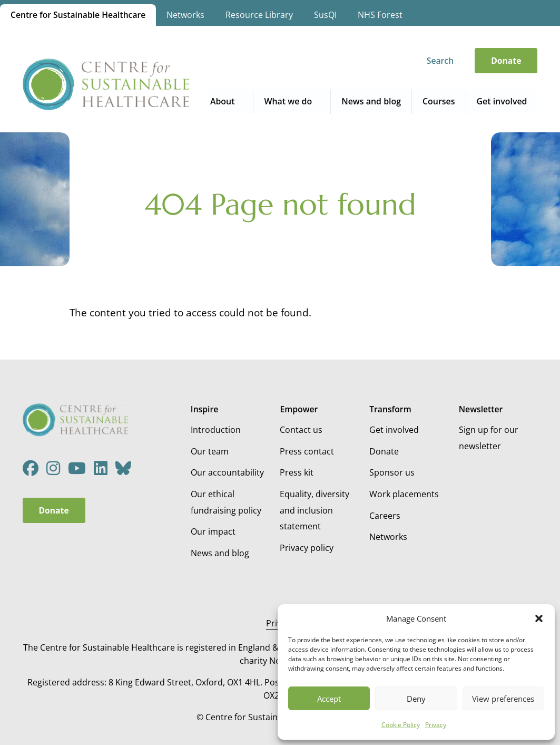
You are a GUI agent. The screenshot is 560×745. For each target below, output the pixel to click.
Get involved (502, 101)
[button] (539, 618)
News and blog (373, 101)
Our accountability (227, 472)
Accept (329, 699)
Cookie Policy (401, 725)
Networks (186, 15)
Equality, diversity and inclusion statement (315, 510)
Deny (416, 699)
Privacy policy (307, 548)
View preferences (503, 699)
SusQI (326, 15)
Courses (440, 101)
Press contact (307, 451)
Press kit (297, 472)
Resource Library (260, 15)
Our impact (213, 531)
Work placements (404, 494)
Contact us (301, 430)
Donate (506, 61)
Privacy (436, 725)
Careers (385, 516)
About (225, 101)
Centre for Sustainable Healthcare (78, 15)
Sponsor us (392, 472)
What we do (290, 101)
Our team (210, 451)
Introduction (216, 430)
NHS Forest (381, 15)
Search (440, 61)
